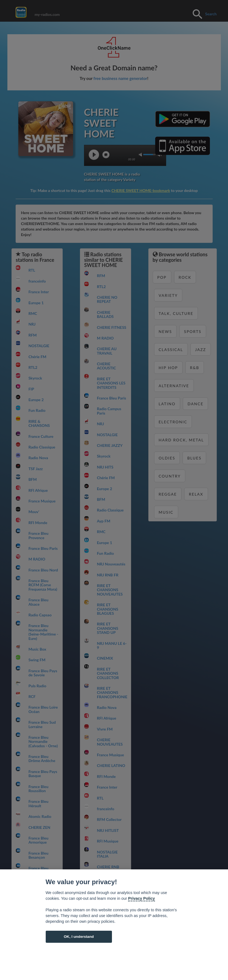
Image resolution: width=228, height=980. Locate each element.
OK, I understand (79, 937)
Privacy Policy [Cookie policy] (142, 898)
